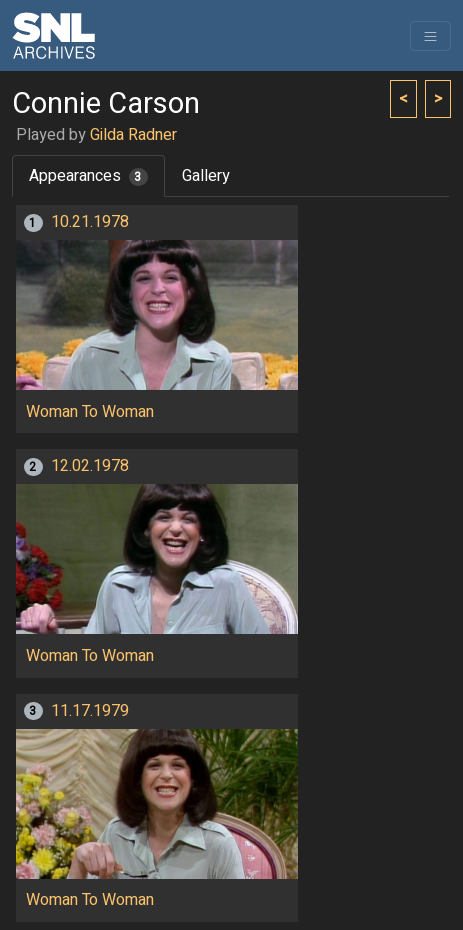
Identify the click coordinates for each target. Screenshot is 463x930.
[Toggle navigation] (430, 36)
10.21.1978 (90, 222)
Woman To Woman (90, 412)
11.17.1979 (90, 711)
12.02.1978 (90, 466)
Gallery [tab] (206, 176)
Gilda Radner (133, 135)
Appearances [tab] (88, 176)
